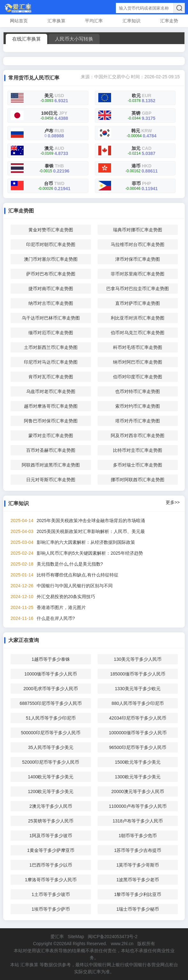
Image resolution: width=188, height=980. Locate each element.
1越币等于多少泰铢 (51, 659)
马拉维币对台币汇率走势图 (138, 244)
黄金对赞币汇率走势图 (51, 230)
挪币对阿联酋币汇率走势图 (138, 480)
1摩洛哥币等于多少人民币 (51, 880)
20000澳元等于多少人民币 (138, 791)
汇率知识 (132, 21)
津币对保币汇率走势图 (138, 259)
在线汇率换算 (26, 39)
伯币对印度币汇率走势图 (138, 377)
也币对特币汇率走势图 (138, 391)
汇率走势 (169, 21)
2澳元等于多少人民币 (51, 806)
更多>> (173, 502)
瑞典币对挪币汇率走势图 (138, 230)
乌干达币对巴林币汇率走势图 (51, 318)
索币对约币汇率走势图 (138, 406)
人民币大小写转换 (74, 39)
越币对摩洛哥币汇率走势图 (51, 406)
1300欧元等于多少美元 (138, 777)
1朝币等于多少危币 (138, 836)
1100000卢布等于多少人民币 (138, 806)
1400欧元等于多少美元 (51, 777)
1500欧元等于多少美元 (138, 762)
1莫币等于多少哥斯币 (138, 865)
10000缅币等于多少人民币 (51, 674)
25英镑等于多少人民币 (51, 821)
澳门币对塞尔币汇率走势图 (51, 259)
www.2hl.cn (122, 944)
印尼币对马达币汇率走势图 (51, 362)
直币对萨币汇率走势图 (138, 303)
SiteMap (76, 937)
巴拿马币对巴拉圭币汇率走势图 (138, 289)
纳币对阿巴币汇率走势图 (138, 362)
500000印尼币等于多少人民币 (51, 733)
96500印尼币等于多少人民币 (138, 747)
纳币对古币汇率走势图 (51, 303)
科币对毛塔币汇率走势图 (138, 347)
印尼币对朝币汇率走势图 (51, 244)
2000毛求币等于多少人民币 (51, 689)
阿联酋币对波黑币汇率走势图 (51, 465)
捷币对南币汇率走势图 (51, 289)
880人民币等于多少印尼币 (138, 703)
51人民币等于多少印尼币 (51, 718)
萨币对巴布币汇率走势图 (51, 274)
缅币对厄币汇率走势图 (51, 333)
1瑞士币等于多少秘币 (138, 909)
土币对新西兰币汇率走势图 (51, 347)
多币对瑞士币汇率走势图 (138, 465)
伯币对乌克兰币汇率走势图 (138, 333)
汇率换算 (56, 21)
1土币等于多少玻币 (51, 894)
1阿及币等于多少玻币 (51, 836)
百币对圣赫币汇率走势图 (51, 450)
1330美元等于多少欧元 (138, 689)
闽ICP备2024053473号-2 (113, 937)
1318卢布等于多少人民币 (138, 821)
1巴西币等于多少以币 (51, 865)
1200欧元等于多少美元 (51, 791)
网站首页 (19, 21)
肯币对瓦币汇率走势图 (51, 377)
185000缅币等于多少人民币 (138, 674)
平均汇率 (94, 21)
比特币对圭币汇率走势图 (138, 450)
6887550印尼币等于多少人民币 (51, 703)
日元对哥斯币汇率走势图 (51, 480)
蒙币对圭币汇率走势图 (51, 436)
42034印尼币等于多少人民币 (138, 718)
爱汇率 (57, 937)
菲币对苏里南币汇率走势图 (138, 274)
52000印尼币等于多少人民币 (51, 762)
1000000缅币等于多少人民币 (138, 733)
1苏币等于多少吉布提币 (138, 850)
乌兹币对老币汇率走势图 (51, 391)
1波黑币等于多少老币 (138, 880)
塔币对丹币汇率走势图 (138, 421)
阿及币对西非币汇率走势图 (138, 436)
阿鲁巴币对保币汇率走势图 (51, 421)
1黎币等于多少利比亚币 (138, 894)
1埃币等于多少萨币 (51, 909)
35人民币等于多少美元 (51, 747)
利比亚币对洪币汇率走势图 (138, 318)
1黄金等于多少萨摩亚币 (51, 850)
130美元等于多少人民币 (138, 659)
